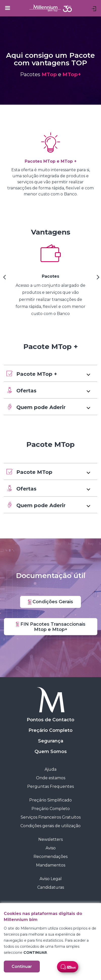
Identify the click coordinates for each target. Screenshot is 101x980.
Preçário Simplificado (51, 800)
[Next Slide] (97, 279)
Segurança (51, 741)
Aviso (51, 848)
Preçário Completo (51, 730)
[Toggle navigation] (8, 8)
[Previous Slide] (4, 279)
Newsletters (51, 839)
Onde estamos (51, 778)
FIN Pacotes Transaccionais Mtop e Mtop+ (51, 627)
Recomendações (51, 857)
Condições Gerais (51, 602)
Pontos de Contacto (51, 720)
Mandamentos (51, 865)
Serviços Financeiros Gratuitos (51, 817)
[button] (51, 373)
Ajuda (51, 769)
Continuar (22, 967)
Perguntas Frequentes (51, 786)
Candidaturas (51, 887)
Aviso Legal (51, 879)
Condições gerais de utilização (51, 826)
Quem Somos (51, 752)
